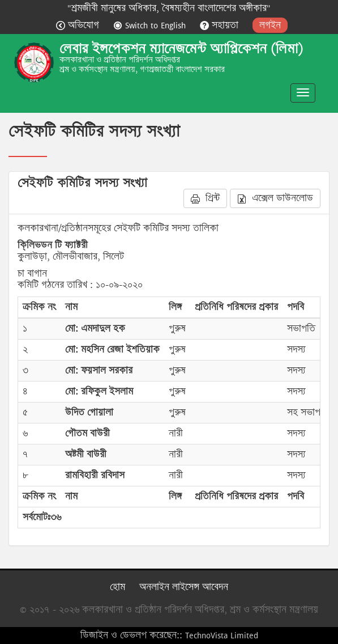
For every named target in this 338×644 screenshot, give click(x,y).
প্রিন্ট (205, 198)
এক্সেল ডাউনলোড (275, 198)
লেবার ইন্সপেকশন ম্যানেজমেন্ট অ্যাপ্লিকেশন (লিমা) (181, 49)
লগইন (270, 25)
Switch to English (151, 25)
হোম (117, 587)
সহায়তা (221, 25)
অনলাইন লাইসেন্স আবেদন (184, 587)
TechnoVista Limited (222, 635)
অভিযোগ (79, 25)
